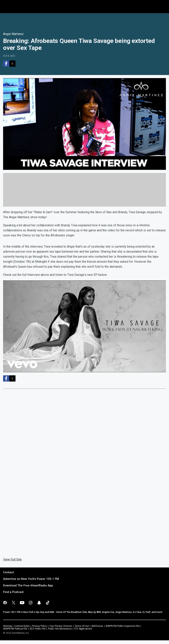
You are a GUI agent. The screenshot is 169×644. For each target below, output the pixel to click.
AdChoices (97, 626)
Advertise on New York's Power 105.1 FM (31, 579)
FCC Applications (83, 629)
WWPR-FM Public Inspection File (123, 626)
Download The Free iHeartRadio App (28, 585)
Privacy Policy (39, 626)
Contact (9, 572)
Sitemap (7, 626)
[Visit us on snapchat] (39, 603)
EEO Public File (38, 629)
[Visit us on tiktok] (48, 603)
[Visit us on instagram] (31, 603)
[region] (85, 21)
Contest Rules (22, 626)
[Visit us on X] (14, 603)
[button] (6, 64)
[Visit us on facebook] (5, 603)
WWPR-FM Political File (15, 629)
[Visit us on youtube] (22, 603)
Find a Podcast (13, 592)
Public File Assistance (60, 629)
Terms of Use (82, 626)
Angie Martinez (13, 34)
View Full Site (12, 559)
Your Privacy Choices (61, 626)
